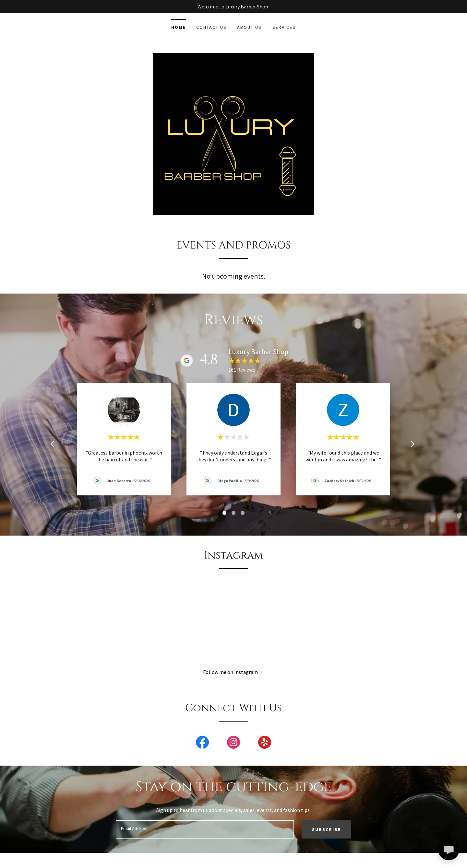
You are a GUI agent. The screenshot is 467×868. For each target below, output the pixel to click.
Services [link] (284, 27)
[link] (202, 744)
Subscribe (326, 829)
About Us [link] (249, 27)
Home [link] (179, 27)
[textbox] (205, 829)
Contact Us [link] (211, 27)
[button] (234, 672)
